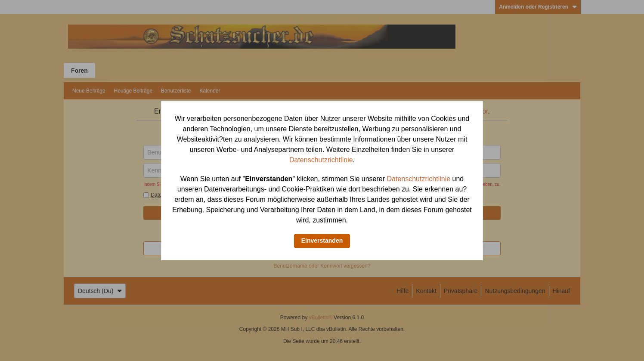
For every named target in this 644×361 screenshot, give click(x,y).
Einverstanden (322, 241)
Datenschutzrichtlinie (321, 160)
